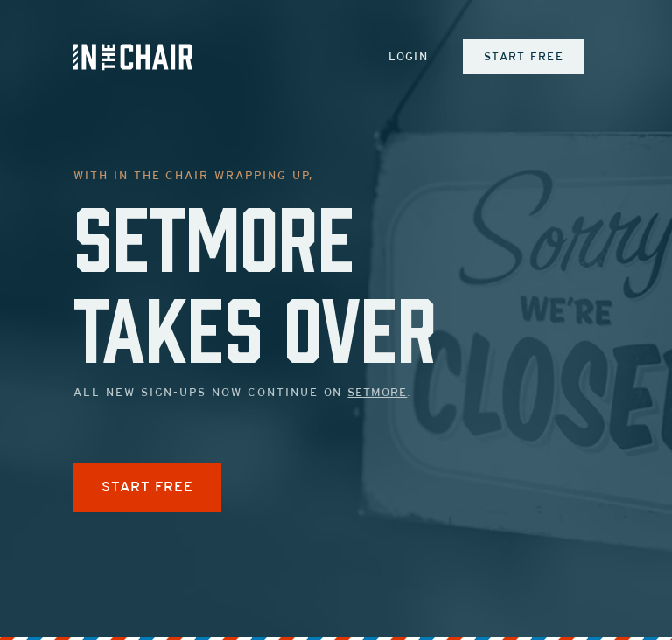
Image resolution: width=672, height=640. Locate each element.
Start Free (524, 58)
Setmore (377, 393)
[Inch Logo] (133, 57)
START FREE (147, 487)
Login (409, 58)
